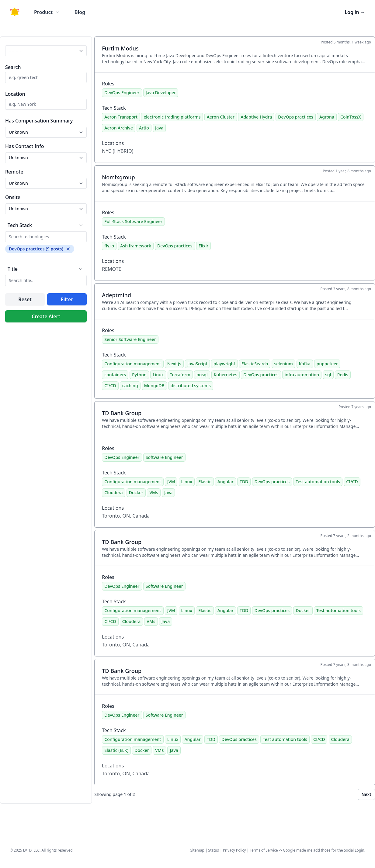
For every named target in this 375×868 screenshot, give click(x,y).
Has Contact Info (25, 146)
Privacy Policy (234, 850)
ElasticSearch (255, 364)
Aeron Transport (121, 117)
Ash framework (136, 246)
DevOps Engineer (122, 93)
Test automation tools (318, 482)
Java (159, 128)
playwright (224, 364)
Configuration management (133, 364)
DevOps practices (296, 117)
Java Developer (161, 93)
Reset (25, 299)
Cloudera (113, 493)
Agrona (327, 117)
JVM (171, 482)
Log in (355, 12)
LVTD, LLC (31, 850)
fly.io (109, 246)
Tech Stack (20, 225)
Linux (158, 375)
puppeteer (327, 364)
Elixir (204, 246)
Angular (226, 482)
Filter (67, 299)
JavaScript (197, 364)
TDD (244, 482)
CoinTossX (351, 117)
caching (130, 386)
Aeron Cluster (221, 117)
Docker (136, 493)
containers (115, 375)
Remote (14, 172)
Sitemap (197, 850)
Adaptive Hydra (256, 117)
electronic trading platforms (172, 117)
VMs (154, 493)
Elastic (205, 482)
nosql (202, 375)
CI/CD (110, 386)
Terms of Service (264, 850)
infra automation (302, 375)
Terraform (180, 375)
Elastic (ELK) (116, 750)
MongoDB (154, 386)
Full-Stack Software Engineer (133, 221)
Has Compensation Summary (39, 121)
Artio (144, 128)
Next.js (174, 364)
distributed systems (191, 386)
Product (47, 12)
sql (328, 375)
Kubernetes (226, 375)
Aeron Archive (118, 128)
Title (13, 269)
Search (13, 67)
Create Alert (46, 316)
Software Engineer (164, 457)
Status (214, 850)
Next (366, 794)
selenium (283, 364)
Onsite (13, 197)
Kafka (305, 364)
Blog (80, 12)
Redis (343, 375)
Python (139, 375)
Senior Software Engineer (130, 339)
